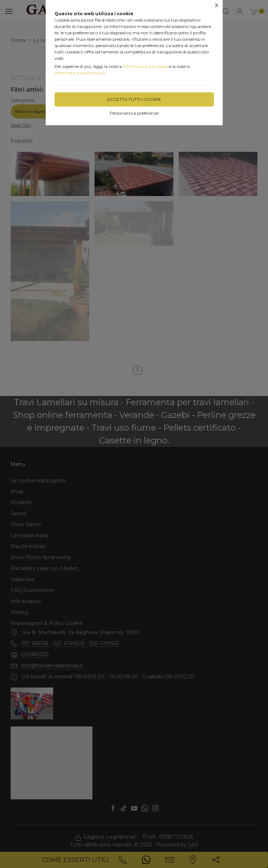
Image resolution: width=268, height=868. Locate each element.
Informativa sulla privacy (80, 73)
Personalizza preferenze (134, 113)
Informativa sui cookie (145, 66)
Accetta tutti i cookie (134, 99)
